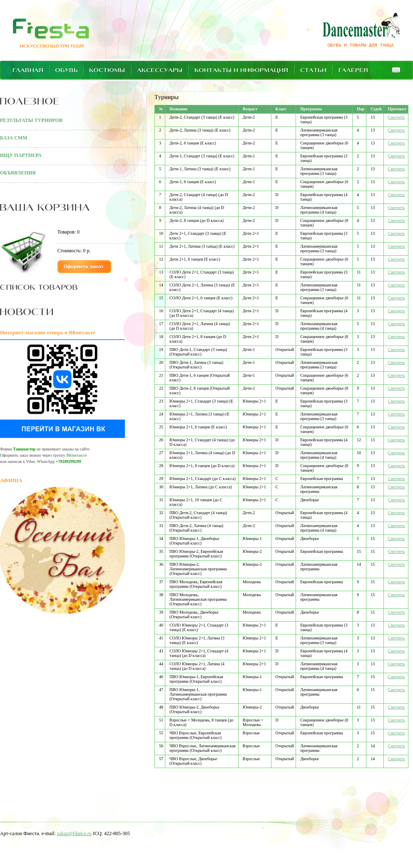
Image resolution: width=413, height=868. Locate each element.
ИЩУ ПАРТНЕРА (21, 155)
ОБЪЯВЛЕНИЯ (18, 173)
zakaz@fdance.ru (74, 833)
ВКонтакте (76, 455)
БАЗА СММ (14, 138)
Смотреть (397, 117)
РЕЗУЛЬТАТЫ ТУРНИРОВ (31, 120)
